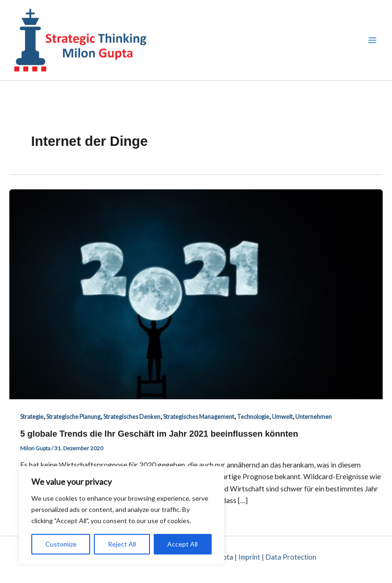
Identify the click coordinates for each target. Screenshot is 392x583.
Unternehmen (314, 417)
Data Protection (291, 557)
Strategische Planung (73, 417)
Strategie (32, 417)
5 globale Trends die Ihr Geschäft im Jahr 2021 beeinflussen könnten (159, 434)
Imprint (249, 557)
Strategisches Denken (132, 417)
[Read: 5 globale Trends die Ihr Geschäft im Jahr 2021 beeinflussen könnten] (196, 294)
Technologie (253, 417)
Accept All (182, 544)
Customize (61, 544)
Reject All (122, 544)
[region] (121, 515)
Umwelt (282, 417)
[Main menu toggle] (373, 40)
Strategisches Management (199, 417)
